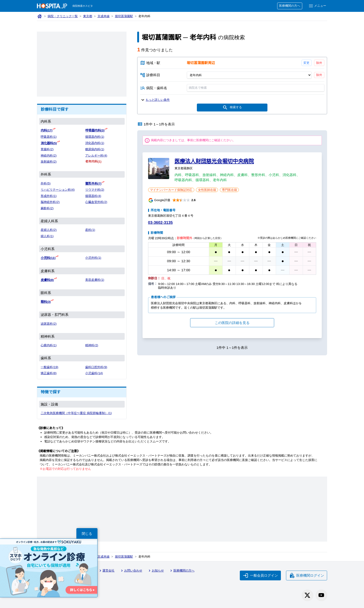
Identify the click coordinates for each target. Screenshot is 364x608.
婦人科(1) (47, 236)
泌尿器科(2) (49, 324)
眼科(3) (46, 302)
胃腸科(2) (47, 149)
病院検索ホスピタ (83, 6)
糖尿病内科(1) (95, 149)
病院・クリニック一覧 (63, 16)
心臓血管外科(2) (96, 202)
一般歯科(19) (49, 367)
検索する (232, 108)
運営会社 (106, 571)
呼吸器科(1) (49, 137)
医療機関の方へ (290, 6)
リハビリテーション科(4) (58, 190)
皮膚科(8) (47, 280)
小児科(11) (48, 258)
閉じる (87, 534)
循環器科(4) (93, 196)
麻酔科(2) (47, 208)
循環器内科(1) (95, 137)
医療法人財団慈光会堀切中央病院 (214, 161)
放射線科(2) (49, 162)
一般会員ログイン (260, 575)
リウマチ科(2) (95, 190)
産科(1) (90, 230)
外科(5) (45, 183)
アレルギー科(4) (96, 155)
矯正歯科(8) (49, 373)
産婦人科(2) (49, 230)
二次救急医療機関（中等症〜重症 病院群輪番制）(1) (76, 413)
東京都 (88, 16)
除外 (319, 63)
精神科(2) (92, 345)
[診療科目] (249, 75)
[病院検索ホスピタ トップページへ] (52, 6)
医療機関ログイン (307, 575)
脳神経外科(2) (50, 202)
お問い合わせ (131, 571)
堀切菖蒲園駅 (124, 16)
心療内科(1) (49, 345)
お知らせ (156, 571)
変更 (306, 63)
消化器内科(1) (95, 143)
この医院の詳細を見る (232, 323)
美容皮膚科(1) (95, 280)
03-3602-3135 (160, 223)
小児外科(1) (93, 258)
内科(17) (46, 130)
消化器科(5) (49, 143)
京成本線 (104, 16)
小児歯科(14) (94, 373)
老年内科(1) (93, 162)
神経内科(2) (49, 155)
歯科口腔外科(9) (96, 367)
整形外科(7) (93, 184)
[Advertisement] (82, 64)
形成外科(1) (49, 196)
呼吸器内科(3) (95, 130)
